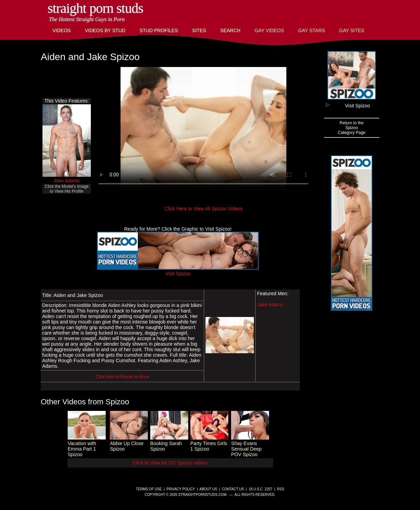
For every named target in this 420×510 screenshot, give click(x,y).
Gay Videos (269, 30)
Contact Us (233, 489)
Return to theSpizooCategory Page (352, 128)
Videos (62, 30)
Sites (199, 30)
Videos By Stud (105, 30)
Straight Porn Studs (96, 8)
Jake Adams (67, 181)
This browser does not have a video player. (203, 129)
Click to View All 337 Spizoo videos (170, 463)
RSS (281, 489)
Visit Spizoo (178, 271)
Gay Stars (312, 30)
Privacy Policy (181, 489)
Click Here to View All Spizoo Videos (203, 209)
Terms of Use (149, 489)
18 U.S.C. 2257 (260, 489)
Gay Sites (352, 30)
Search (230, 30)
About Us (208, 489)
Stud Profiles (159, 30)
